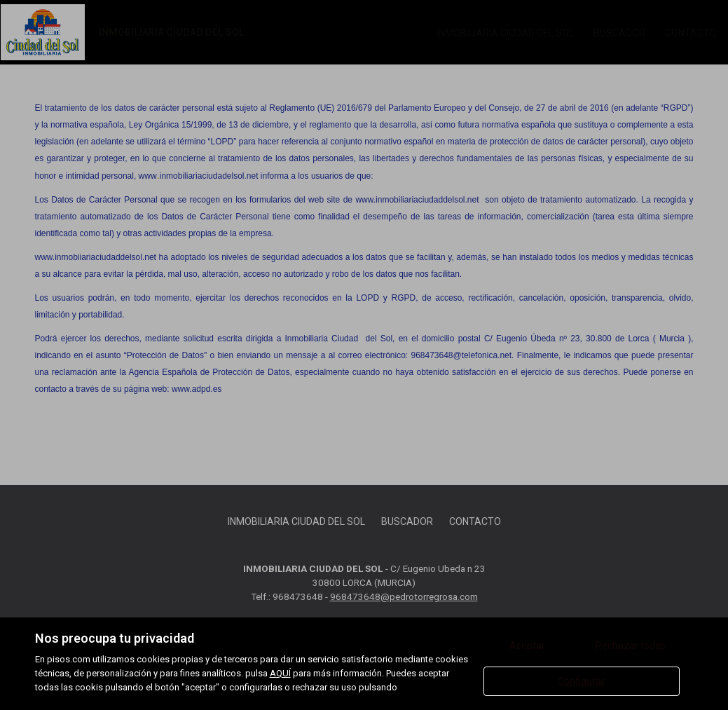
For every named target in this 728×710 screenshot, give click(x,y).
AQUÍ (280, 673)
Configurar (581, 681)
